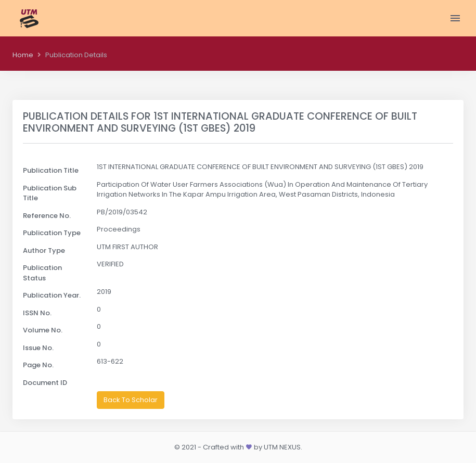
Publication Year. (52, 295)
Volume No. (43, 330)
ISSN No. (37, 313)
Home (23, 55)
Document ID (45, 383)
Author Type (44, 250)
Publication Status (42, 273)
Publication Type (52, 233)
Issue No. (38, 348)
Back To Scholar (131, 400)
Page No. (38, 365)
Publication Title (51, 170)
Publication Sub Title (50, 193)
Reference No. (47, 216)
